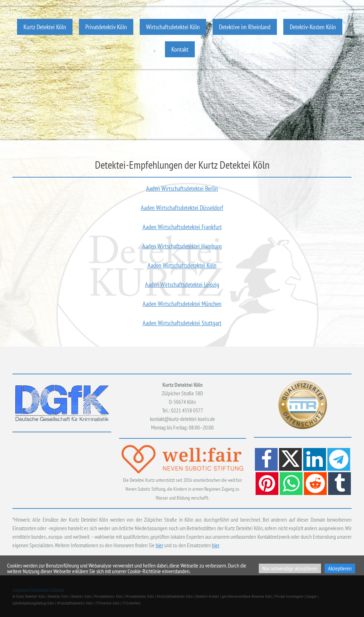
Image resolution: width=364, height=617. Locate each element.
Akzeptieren (340, 568)
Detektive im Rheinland (245, 27)
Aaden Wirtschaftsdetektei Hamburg (182, 246)
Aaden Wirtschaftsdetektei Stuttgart (182, 323)
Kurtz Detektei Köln (45, 27)
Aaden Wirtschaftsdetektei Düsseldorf (182, 208)
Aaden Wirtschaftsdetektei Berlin (182, 188)
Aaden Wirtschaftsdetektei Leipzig (182, 284)
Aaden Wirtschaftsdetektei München (182, 304)
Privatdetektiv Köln (106, 27)
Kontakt (180, 49)
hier (159, 545)
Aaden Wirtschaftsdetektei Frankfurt (182, 227)
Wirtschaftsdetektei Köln (173, 27)
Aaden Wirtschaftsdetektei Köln (182, 265)
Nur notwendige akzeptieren (290, 568)
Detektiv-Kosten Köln (313, 27)
